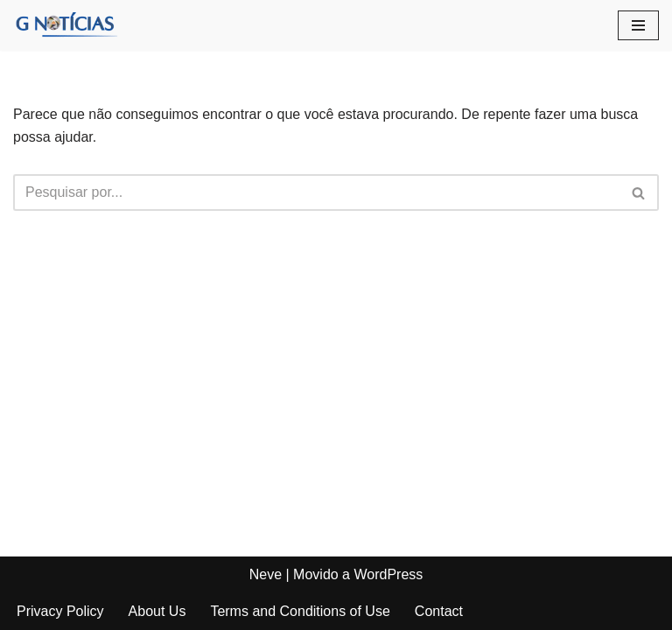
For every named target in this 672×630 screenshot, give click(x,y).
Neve (266, 574)
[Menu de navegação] (638, 25)
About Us (157, 611)
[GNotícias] (66, 25)
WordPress (388, 574)
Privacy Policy (60, 611)
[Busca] (316, 192)
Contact (439, 611)
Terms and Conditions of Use (300, 611)
